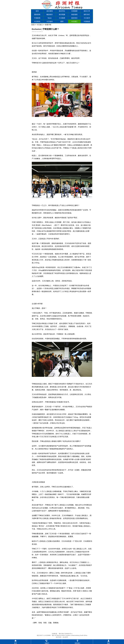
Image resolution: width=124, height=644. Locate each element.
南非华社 (62, 11)
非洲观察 (74, 11)
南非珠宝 (74, 18)
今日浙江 (74, 21)
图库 (62, 21)
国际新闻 (37, 15)
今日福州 (50, 21)
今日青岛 (37, 21)
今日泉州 (87, 18)
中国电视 (87, 21)
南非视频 (62, 15)
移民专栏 (87, 15)
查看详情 (48, 25)
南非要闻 (50, 11)
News (50, 18)
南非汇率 (87, 11)
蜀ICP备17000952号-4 (65, 634)
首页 (37, 11)
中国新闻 (37, 18)
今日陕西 (62, 18)
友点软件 (65, 637)
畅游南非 (50, 15)
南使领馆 (74, 15)
